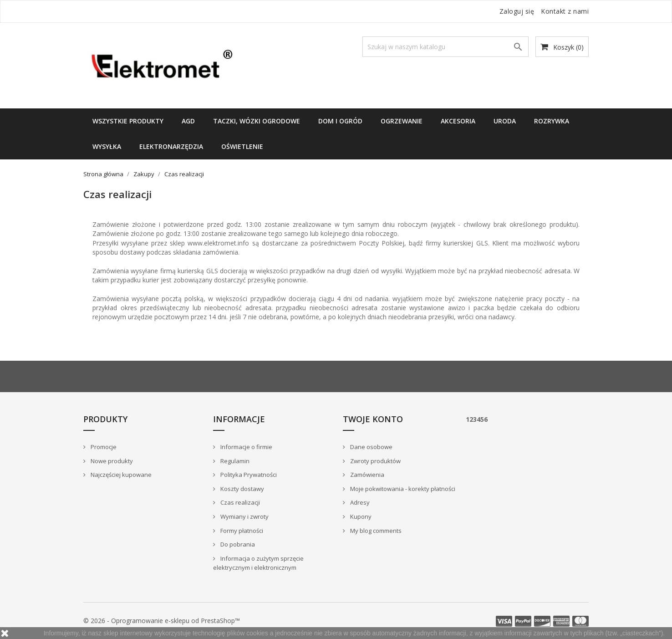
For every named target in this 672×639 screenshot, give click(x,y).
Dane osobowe (371, 447)
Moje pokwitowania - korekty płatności (402, 489)
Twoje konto (373, 419)
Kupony (360, 516)
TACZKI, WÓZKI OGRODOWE (257, 121)
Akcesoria (458, 121)
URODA (505, 121)
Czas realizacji (239, 502)
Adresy (359, 502)
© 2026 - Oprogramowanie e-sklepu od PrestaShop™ (162, 621)
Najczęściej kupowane (120, 475)
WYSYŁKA (107, 146)
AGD (188, 121)
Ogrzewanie (402, 121)
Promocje (103, 447)
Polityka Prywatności (248, 475)
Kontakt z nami (565, 11)
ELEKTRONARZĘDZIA (171, 146)
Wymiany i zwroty (244, 516)
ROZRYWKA (552, 121)
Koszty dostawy (242, 489)
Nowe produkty (111, 461)
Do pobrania (237, 544)
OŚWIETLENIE (242, 146)
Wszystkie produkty (128, 121)
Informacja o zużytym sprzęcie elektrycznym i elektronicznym (258, 563)
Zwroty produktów (375, 461)
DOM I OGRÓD (340, 121)
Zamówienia (367, 475)
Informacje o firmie (246, 447)
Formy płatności (241, 531)
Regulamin (234, 461)
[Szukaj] (445, 47)
